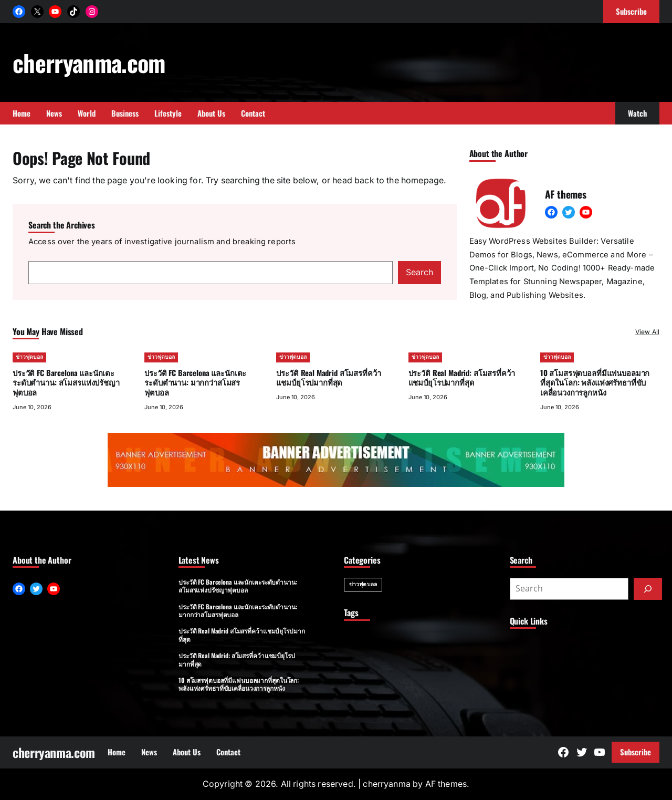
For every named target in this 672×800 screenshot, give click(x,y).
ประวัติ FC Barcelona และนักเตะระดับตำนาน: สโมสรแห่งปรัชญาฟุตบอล (66, 382)
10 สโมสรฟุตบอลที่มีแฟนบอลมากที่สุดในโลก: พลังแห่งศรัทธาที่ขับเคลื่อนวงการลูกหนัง (595, 382)
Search (419, 272)
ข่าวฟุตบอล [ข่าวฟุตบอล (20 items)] (363, 584)
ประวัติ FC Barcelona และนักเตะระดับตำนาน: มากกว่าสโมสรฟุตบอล (195, 382)
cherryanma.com (89, 63)
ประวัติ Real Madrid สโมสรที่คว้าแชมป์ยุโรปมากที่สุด (328, 377)
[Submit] (648, 589)
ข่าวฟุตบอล (29, 357)
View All (647, 332)
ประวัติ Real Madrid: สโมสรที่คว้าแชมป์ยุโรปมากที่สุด (462, 377)
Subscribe (636, 752)
